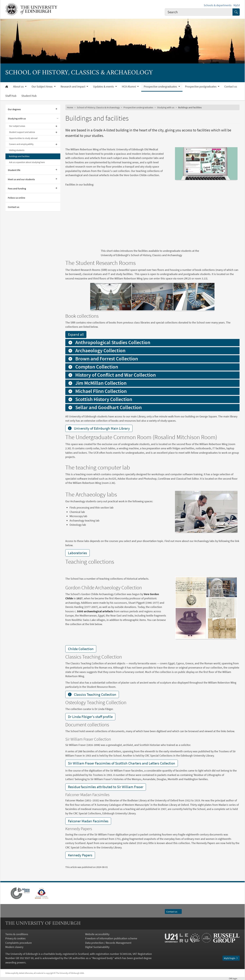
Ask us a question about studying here (27, 162)
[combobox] (199, 12)
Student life (14, 170)
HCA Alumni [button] (129, 87)
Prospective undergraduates (138, 107)
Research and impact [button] (73, 87)
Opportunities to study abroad (23, 138)
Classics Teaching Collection (92, 694)
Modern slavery (14, 947)
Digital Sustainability (97, 947)
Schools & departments (218, 5)
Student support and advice (22, 132)
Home (70, 107)
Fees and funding (17, 188)
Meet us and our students (21, 179)
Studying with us (17, 118)
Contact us (231, 87)
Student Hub (29, 96)
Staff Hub (11, 96)
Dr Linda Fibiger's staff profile (90, 717)
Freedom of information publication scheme (111, 938)
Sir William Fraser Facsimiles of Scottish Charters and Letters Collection (122, 763)
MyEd (237, 5)
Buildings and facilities (19, 156)
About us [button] (19, 87)
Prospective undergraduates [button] (161, 87)
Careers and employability (21, 144)
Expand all (76, 334)
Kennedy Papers (80, 855)
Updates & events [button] (104, 87)
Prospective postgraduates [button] (201, 87)
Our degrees (14, 109)
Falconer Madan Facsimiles (88, 821)
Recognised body (103, 958)
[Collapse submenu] (57, 119)
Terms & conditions (17, 934)
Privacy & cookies (15, 938)
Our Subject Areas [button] (42, 87)
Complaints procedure (19, 943)
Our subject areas (17, 126)
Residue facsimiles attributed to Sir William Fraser (106, 787)
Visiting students (17, 150)
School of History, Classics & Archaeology (98, 107)
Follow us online (16, 198)
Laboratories (77, 553)
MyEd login (231, 958)
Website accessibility (97, 934)
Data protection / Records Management (108, 943)
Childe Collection (81, 649)
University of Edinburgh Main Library (99, 428)
